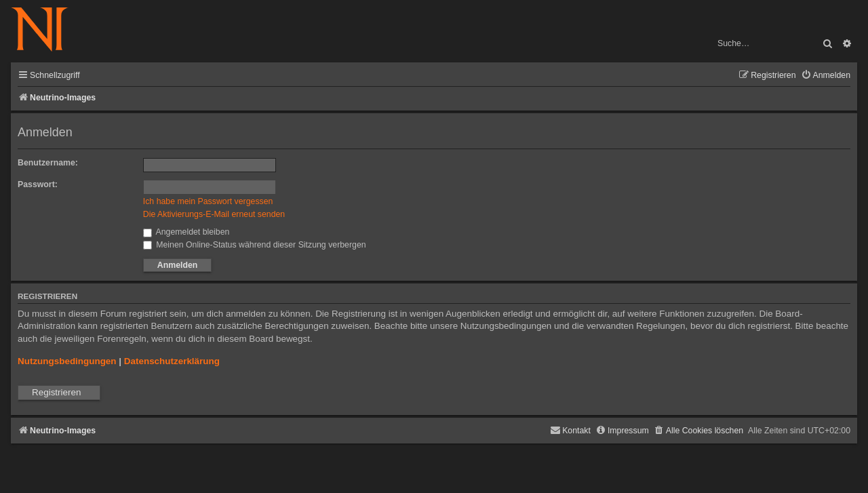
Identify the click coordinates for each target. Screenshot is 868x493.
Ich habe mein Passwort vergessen (208, 201)
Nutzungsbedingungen (67, 361)
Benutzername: (48, 163)
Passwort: (38, 184)
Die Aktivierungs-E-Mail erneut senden (214, 214)
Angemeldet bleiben (186, 232)
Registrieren (56, 392)
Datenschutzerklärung (172, 361)
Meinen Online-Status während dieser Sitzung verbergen (255, 245)
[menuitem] (826, 76)
